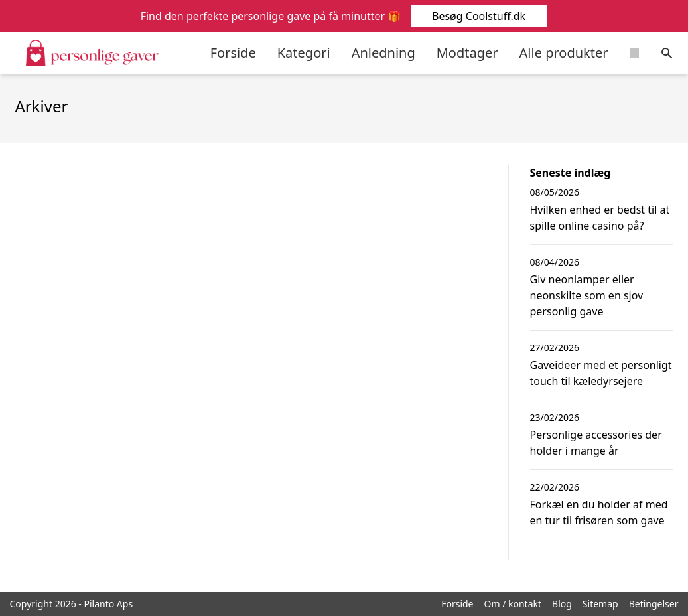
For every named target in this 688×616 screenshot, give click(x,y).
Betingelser (654, 604)
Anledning (383, 53)
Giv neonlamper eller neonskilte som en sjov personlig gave (587, 295)
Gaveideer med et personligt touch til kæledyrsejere (601, 373)
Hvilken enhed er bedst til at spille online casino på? (600, 218)
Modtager (467, 53)
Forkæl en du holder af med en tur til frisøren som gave (599, 512)
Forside (233, 53)
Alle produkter (564, 53)
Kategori (304, 53)
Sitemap (600, 604)
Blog (562, 604)
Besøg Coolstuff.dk (478, 16)
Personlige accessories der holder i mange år (596, 443)
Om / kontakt (513, 604)
